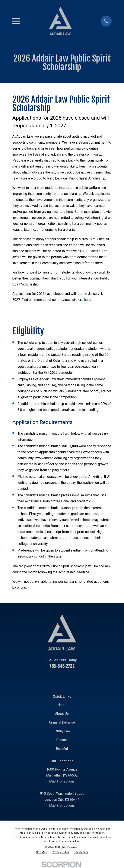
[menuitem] (42, 852)
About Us (62, 714)
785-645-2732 (62, 666)
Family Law (62, 731)
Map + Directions (62, 781)
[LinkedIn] (57, 679)
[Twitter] (67, 679)
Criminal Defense (62, 722)
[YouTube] (46, 679)
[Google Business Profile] (89, 679)
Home (62, 705)
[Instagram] (78, 679)
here (87, 300)
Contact (62, 740)
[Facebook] (35, 679)
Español (62, 749)
